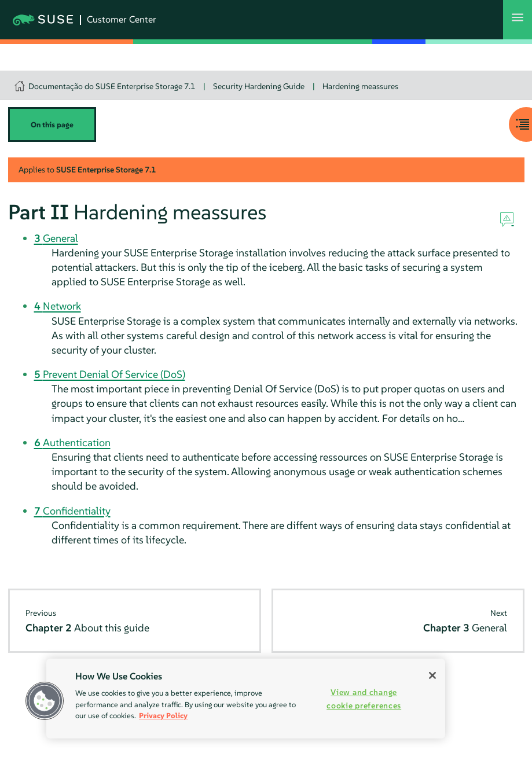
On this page (52, 125)
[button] (45, 701)
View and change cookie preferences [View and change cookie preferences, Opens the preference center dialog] (364, 699)
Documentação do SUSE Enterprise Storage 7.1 (112, 86)
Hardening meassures (360, 86)
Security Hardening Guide (259, 86)
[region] (246, 699)
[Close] (432, 675)
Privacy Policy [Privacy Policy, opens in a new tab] (163, 716)
